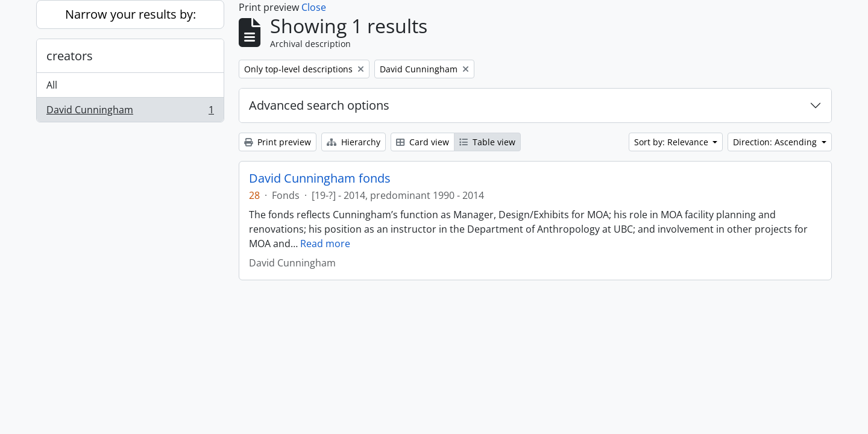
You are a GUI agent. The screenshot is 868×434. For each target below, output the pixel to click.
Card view (423, 142)
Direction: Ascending (776, 142)
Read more (325, 244)
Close (314, 7)
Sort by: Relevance (672, 142)
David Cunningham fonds (320, 178)
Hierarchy (354, 142)
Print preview (278, 142)
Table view (487, 142)
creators (70, 56)
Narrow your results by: (131, 14)
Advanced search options (319, 105)
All (52, 85)
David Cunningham (130, 112)
